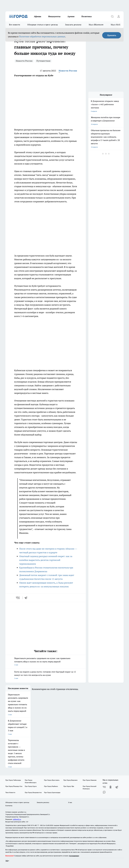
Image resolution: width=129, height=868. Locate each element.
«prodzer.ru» (22, 812)
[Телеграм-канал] (117, 787)
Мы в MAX (115, 25)
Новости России (24, 61)
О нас (70, 802)
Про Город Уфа (69, 786)
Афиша (38, 16)
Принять (112, 35)
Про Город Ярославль (52, 780)
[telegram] (27, 598)
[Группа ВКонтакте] (104, 787)
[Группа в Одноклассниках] (110, 787)
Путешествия (43, 61)
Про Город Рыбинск (51, 786)
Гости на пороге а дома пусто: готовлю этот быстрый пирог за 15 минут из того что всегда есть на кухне (46, 675)
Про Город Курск (31, 786)
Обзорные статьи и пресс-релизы (43, 25)
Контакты (9, 806)
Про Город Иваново (90, 780)
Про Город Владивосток (33, 792)
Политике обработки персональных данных (42, 36)
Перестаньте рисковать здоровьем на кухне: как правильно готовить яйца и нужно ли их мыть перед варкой (46, 662)
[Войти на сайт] (119, 16)
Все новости (15, 25)
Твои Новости (10, 792)
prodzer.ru (84, 828)
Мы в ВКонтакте (96, 25)
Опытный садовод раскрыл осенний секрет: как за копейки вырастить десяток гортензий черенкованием (46, 560)
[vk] (18, 598)
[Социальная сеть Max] (104, 792)
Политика (87, 16)
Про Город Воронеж (70, 780)
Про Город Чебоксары (13, 780)
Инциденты (54, 16)
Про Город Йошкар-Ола (14, 786)
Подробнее (10, 846)
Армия (71, 16)
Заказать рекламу (73, 25)
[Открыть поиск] (112, 16)
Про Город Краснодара (52, 792)
